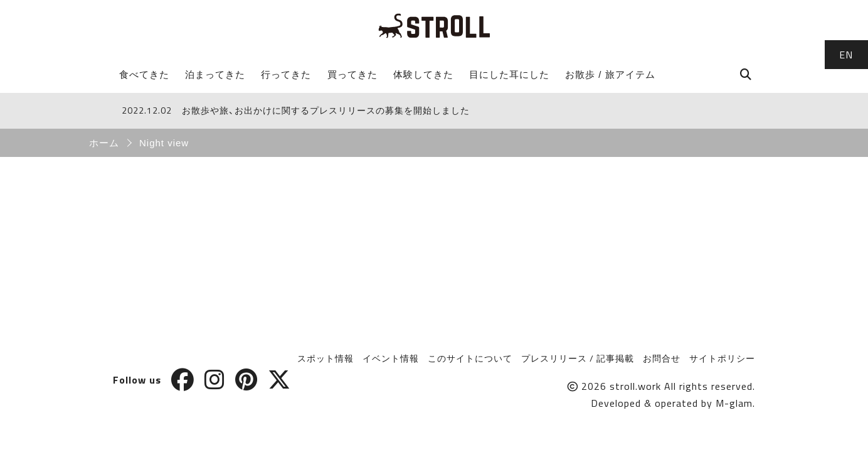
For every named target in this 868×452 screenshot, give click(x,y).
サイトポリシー (722, 358)
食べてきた (144, 74)
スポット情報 (325, 358)
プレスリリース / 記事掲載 (578, 358)
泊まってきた (215, 74)
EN (846, 55)
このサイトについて (470, 358)
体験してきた (423, 74)
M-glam (734, 403)
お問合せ (662, 358)
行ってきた (286, 74)
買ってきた (352, 74)
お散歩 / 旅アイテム (610, 74)
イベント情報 (391, 358)
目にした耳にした (509, 74)
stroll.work (635, 386)
